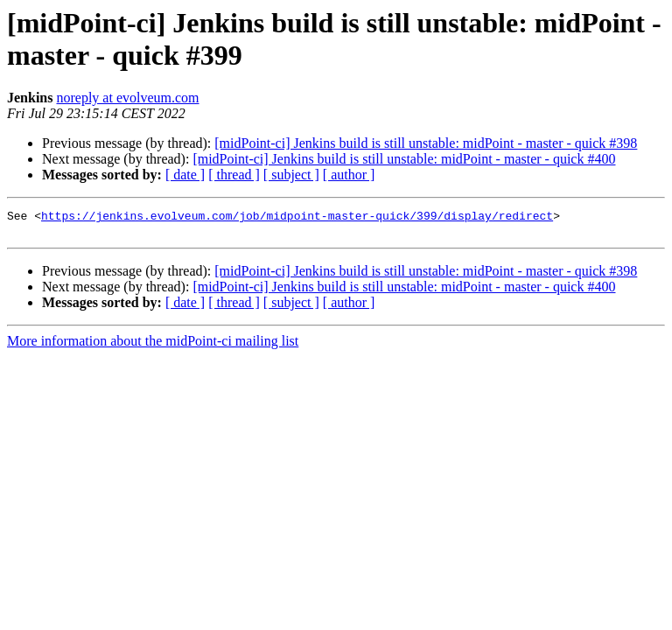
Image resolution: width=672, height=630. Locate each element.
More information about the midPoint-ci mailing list (153, 346)
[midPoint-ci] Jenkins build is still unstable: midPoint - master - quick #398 (426, 143)
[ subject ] (291, 175)
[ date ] (185, 175)
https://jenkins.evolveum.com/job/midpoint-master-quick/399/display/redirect (297, 218)
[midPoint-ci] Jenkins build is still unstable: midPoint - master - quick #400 (404, 159)
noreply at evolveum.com (127, 98)
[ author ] (349, 175)
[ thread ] (234, 175)
